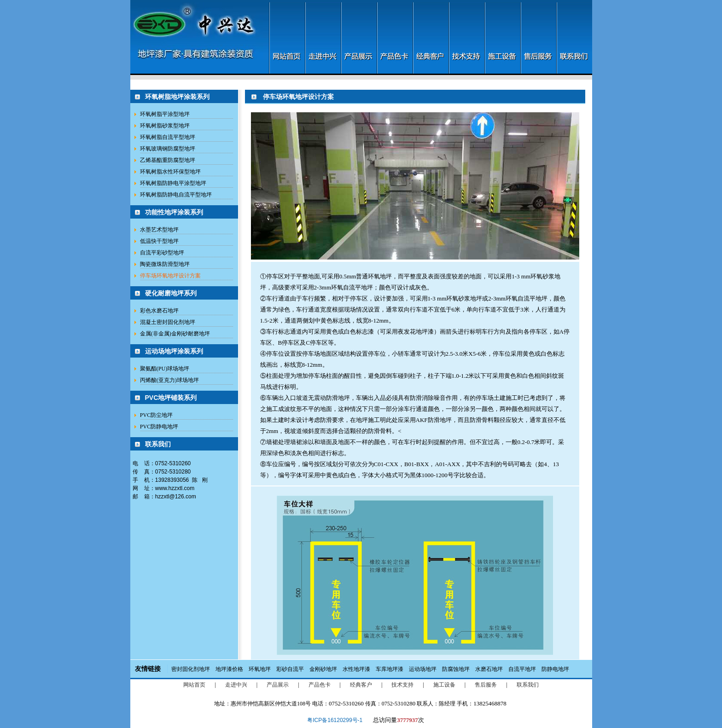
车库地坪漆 (390, 669)
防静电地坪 (555, 669)
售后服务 (486, 685)
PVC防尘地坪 (156, 415)
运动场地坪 (423, 669)
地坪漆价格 (229, 669)
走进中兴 (236, 685)
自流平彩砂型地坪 (162, 253)
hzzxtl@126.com (176, 497)
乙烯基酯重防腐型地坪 (168, 160)
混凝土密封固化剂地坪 (168, 322)
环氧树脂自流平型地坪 (168, 137)
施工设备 (444, 685)
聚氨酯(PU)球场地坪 (165, 369)
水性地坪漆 (356, 669)
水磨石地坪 (489, 669)
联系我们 (528, 685)
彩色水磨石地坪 (159, 311)
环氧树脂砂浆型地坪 (165, 126)
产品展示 (278, 685)
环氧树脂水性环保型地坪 (170, 172)
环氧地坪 (260, 669)
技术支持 (402, 685)
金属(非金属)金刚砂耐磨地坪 (175, 334)
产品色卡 (320, 685)
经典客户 (361, 685)
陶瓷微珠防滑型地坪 (165, 264)
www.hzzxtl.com (175, 488)
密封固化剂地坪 (191, 669)
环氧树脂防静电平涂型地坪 (173, 183)
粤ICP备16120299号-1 (335, 720)
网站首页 (194, 685)
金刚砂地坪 (323, 669)
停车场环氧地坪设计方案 (170, 276)
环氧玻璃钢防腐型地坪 (168, 149)
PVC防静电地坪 (159, 427)
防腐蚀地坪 (456, 669)
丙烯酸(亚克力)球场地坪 (169, 380)
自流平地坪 (522, 669)
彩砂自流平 (290, 669)
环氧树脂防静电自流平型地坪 (176, 195)
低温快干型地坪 (159, 241)
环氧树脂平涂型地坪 (165, 114)
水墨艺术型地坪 (159, 230)
